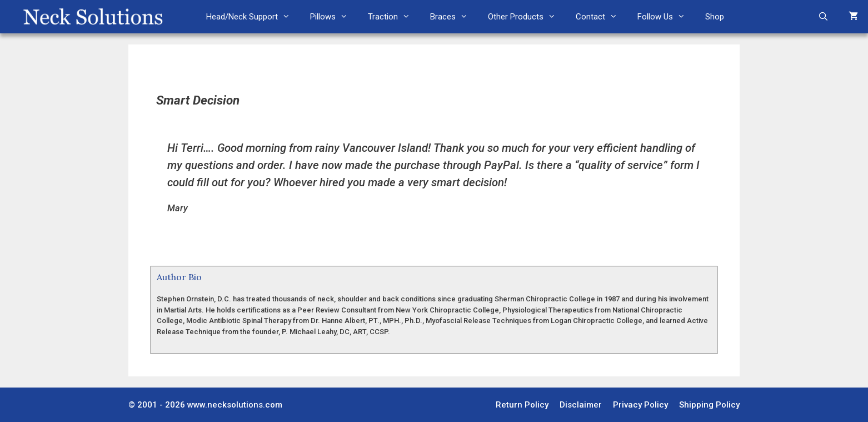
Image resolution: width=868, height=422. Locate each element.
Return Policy (522, 405)
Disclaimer (581, 405)
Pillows (334, 17)
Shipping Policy (709, 405)
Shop (715, 17)
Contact (602, 17)
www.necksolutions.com (235, 405)
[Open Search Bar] (823, 17)
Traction (394, 17)
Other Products (527, 17)
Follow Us (666, 17)
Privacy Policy (640, 405)
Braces (454, 17)
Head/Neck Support (253, 17)
